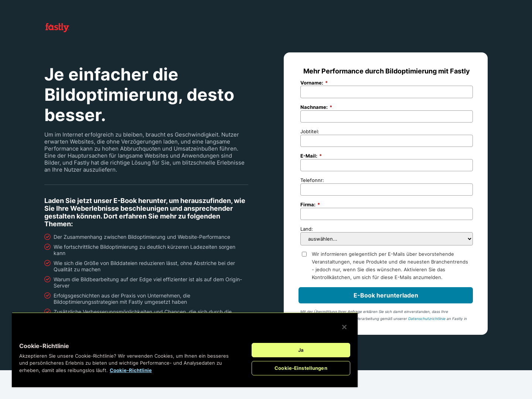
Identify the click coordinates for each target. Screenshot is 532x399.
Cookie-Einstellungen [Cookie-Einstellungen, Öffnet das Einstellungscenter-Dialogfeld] (301, 368)
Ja (301, 350)
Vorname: (314, 83)
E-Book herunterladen (386, 295)
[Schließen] (344, 327)
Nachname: (316, 107)
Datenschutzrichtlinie (427, 319)
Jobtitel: (310, 131)
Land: (307, 229)
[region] (185, 350)
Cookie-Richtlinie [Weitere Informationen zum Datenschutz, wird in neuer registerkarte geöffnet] (131, 370)
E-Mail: (311, 156)
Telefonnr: (312, 180)
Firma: (310, 205)
